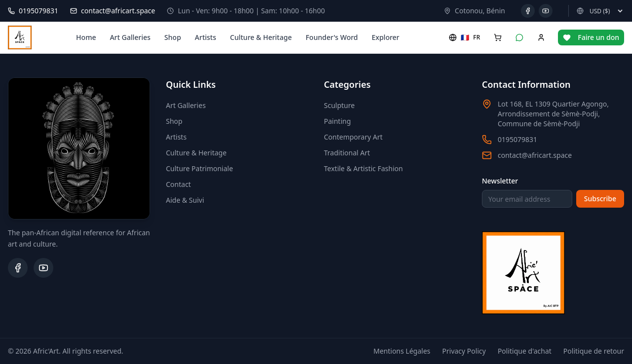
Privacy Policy (464, 351)
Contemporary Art (353, 137)
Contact (178, 184)
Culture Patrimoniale (199, 168)
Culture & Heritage (261, 37)
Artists (206, 37)
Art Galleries (130, 37)
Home (86, 37)
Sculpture (339, 105)
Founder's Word (332, 37)
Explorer (386, 37)
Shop (173, 37)
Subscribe (600, 199)
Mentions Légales (402, 351)
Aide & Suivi (185, 200)
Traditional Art (347, 153)
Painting (337, 121)
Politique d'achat (525, 351)
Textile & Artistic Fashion (363, 168)
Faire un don (591, 37)
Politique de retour (594, 351)
